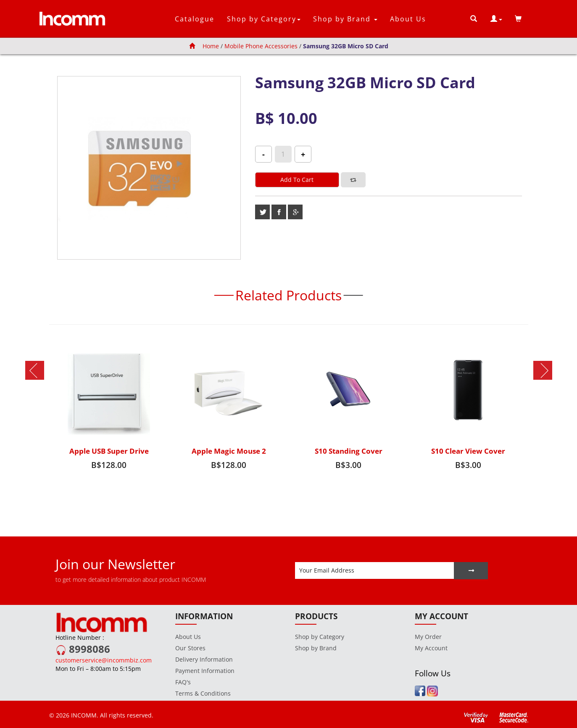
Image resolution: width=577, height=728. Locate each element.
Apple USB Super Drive (109, 451)
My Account (431, 648)
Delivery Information (204, 659)
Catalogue (195, 19)
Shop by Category (320, 637)
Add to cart (297, 180)
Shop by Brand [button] (345, 19)
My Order (428, 637)
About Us (408, 19)
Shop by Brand (316, 648)
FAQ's (183, 682)
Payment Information (205, 671)
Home (204, 46)
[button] (496, 19)
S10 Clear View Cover (468, 451)
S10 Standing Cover (349, 451)
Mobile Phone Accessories (261, 46)
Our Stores (190, 648)
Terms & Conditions (203, 693)
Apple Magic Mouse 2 (229, 451)
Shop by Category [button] (264, 19)
